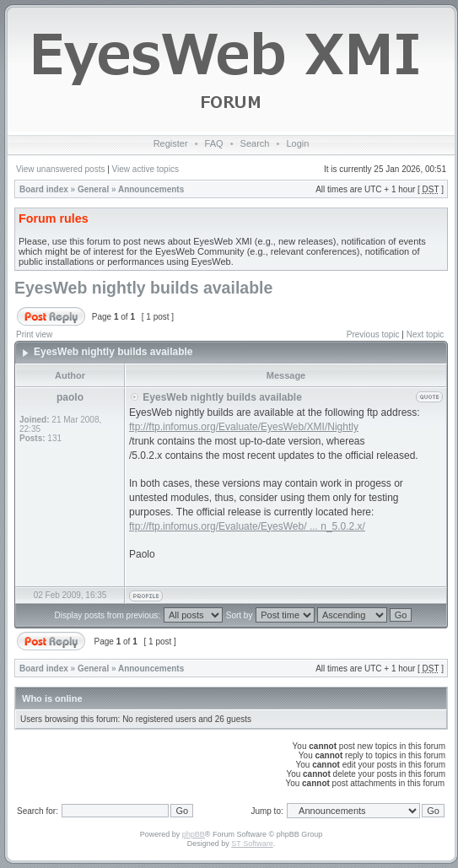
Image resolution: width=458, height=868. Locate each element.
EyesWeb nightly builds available (143, 288)
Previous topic (373, 334)
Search (255, 143)
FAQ (214, 143)
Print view (34, 334)
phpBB (194, 834)
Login (297, 143)
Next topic (425, 334)
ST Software (252, 844)
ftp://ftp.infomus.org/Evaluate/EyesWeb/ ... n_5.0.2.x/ (247, 526)
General (93, 189)
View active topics (145, 169)
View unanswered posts (60, 169)
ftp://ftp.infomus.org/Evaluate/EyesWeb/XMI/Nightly (244, 427)
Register (171, 143)
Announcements (151, 189)
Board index (44, 189)
